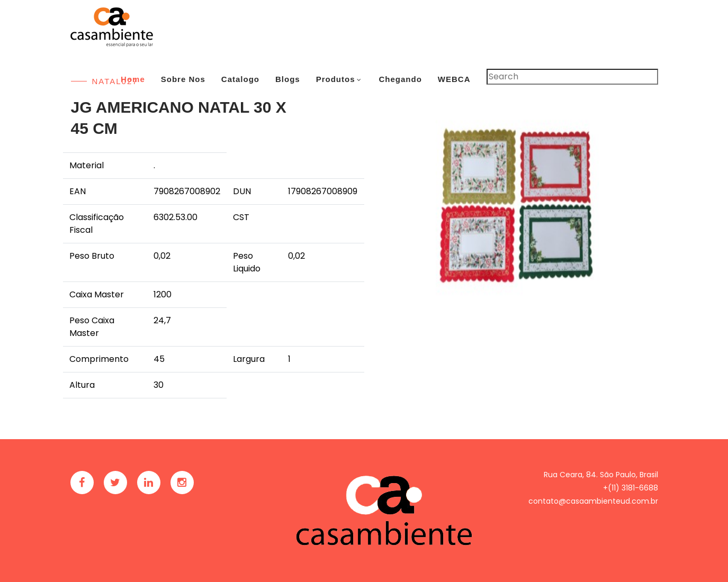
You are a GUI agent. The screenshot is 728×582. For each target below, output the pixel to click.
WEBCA (454, 79)
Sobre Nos (183, 79)
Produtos (336, 79)
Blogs (288, 79)
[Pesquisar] (572, 77)
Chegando (400, 79)
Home (133, 79)
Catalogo (240, 79)
